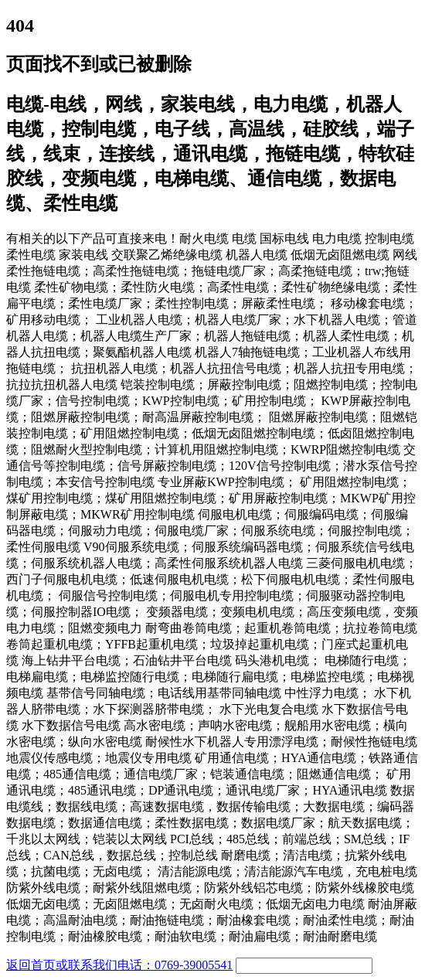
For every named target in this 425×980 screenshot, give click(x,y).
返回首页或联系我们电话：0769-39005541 (119, 965)
